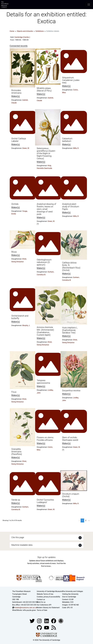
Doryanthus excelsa (71, 391)
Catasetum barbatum (67, 140)
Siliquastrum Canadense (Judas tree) (71, 80)
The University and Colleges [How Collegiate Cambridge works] (73, 591)
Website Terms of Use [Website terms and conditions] (45, 594)
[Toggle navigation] (89, 5)
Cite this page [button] (18, 537)
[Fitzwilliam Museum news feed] (54, 627)
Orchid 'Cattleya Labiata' (19, 140)
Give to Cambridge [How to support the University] (69, 597)
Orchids (15, 204)
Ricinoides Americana (16, 92)
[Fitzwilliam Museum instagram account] (40, 621)
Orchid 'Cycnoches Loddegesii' (45, 501)
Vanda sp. (16, 500)
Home (12, 31)
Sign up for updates (46, 557)
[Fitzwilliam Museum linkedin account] (54, 621)
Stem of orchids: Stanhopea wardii (70, 439)
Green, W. (26, 148)
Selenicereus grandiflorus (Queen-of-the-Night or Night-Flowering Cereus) (46, 153)
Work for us (41, 602)
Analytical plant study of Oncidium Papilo (71, 207)
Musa (14, 252)
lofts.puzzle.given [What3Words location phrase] (29, 610)
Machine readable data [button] (22, 545)
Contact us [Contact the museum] (41, 599)
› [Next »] (89, 520)
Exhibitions (40, 31)
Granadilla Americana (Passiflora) (17, 452)
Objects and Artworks (25, 31)
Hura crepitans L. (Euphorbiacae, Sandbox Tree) (70, 330)
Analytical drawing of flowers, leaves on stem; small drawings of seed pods (46, 209)
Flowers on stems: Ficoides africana (45, 439)
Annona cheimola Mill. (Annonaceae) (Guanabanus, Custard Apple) (45, 331)
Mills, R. (76, 148)
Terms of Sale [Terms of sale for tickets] (42, 610)
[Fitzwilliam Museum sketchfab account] (61, 621)
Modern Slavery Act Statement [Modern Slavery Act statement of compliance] (48, 608)
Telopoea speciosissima (43, 382)
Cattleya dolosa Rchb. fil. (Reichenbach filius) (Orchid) (71, 266)
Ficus (14, 392)
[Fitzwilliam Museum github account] (40, 627)
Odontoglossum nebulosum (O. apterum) (44, 262)
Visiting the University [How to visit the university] (70, 594)
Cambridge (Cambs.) (22, 37)
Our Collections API (44, 605)
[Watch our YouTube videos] (47, 627)
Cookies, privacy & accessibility (49, 597)
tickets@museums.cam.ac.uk (26, 608)
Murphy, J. (26, 325)
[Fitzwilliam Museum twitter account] (32, 621)
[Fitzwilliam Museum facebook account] (47, 621)
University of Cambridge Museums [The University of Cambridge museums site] (50, 591)
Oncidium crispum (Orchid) (71, 495)
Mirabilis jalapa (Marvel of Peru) (44, 89)
